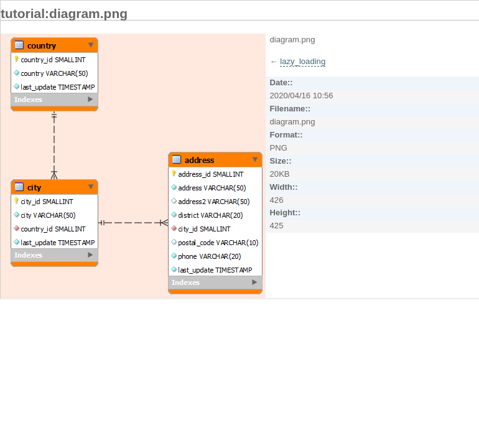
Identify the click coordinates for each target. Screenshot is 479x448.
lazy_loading (303, 61)
